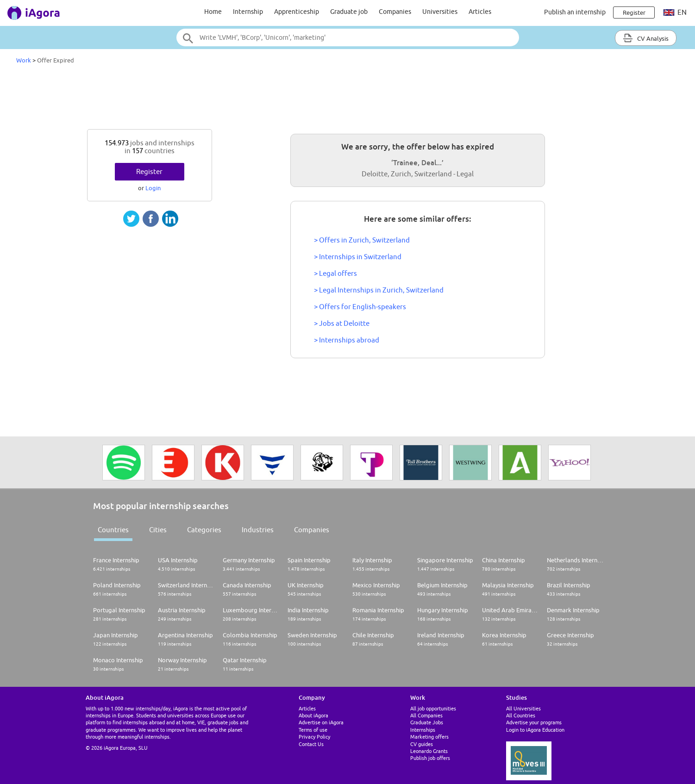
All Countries (521, 715)
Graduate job (349, 12)
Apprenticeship (297, 12)
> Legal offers (335, 273)
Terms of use (313, 730)
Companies (395, 12)
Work (24, 60)
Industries (258, 530)
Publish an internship (575, 12)
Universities (440, 12)
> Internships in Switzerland (358, 257)
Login (153, 188)
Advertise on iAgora (321, 722)
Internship (248, 12)
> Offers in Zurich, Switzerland (362, 240)
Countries (113, 530)
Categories (204, 530)
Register (149, 171)
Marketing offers (429, 737)
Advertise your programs (534, 722)
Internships (423, 730)
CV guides (422, 744)
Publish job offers (430, 758)
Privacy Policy (314, 737)
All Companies (426, 715)
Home (213, 12)
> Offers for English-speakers (360, 307)
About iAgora (313, 715)
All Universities (523, 708)
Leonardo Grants (429, 751)
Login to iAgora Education (535, 730)
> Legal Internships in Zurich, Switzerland (379, 290)
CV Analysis (646, 38)
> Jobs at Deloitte (342, 323)
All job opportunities (433, 708)
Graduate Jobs (427, 722)
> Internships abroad (347, 340)
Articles (480, 12)
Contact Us (311, 744)
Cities (158, 530)
